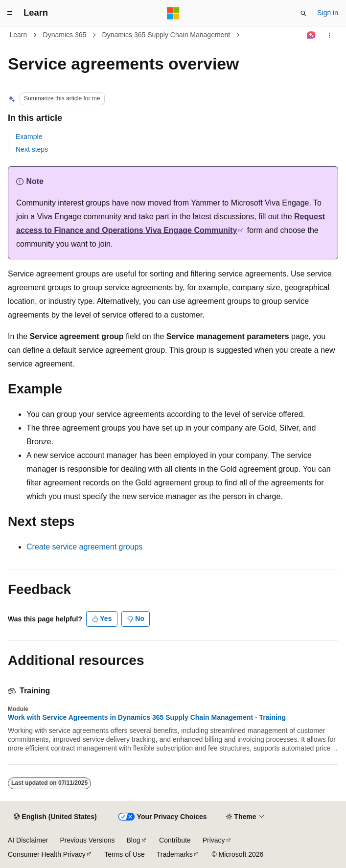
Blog (134, 840)
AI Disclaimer (28, 840)
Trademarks (175, 854)
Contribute (175, 840)
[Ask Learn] (311, 35)
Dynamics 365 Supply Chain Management (166, 35)
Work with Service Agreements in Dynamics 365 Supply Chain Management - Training (147, 717)
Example (29, 137)
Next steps (32, 149)
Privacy (214, 840)
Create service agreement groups (84, 547)
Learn (19, 35)
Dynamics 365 (65, 35)
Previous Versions (87, 840)
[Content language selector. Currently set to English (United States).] (55, 817)
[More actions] (330, 35)
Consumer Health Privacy (47, 854)
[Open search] (303, 13)
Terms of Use (124, 854)
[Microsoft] (173, 13)
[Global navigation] (10, 13)
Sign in (328, 13)
